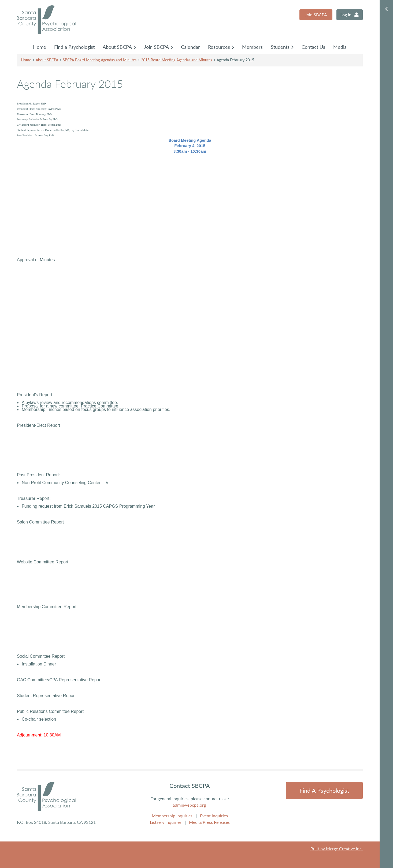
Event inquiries (214, 816)
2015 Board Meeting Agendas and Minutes (177, 60)
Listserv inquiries (166, 822)
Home (26, 60)
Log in (346, 15)
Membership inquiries (172, 816)
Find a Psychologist (324, 790)
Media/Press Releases (209, 822)
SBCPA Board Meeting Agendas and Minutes (100, 60)
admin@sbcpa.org (189, 805)
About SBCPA (47, 60)
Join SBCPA (316, 15)
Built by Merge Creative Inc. (337, 849)
